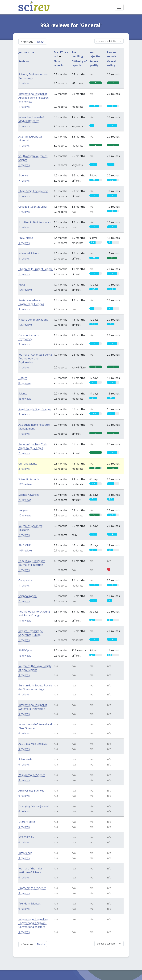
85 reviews (25, 383)
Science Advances (29, 495)
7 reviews (24, 181)
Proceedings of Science (32, 888)
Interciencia (25, 853)
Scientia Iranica (27, 596)
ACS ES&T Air (26, 837)
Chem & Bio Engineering (33, 191)
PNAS (22, 285)
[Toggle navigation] (119, 7)
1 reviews (24, 83)
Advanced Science (29, 253)
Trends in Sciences (30, 904)
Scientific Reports (29, 479)
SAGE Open (25, 650)
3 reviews (24, 243)
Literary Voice (27, 822)
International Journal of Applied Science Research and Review (33, 98)
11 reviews (25, 621)
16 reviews (25, 656)
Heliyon (23, 510)
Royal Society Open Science (35, 409)
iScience (23, 175)
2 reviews (24, 453)
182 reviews (25, 484)
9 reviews (24, 414)
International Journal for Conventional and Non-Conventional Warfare (33, 923)
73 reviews (25, 500)
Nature (23, 378)
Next (41, 42)
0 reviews (24, 675)
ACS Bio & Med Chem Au (33, 744)
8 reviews (24, 259)
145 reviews (25, 550)
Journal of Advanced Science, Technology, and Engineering (35, 358)
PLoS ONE (25, 545)
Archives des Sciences (31, 791)
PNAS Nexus (26, 238)
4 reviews (24, 309)
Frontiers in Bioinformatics (35, 222)
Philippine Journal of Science (35, 269)
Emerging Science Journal (34, 806)
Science (23, 394)
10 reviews (25, 515)
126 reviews (25, 290)
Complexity (25, 580)
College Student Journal (33, 207)
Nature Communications (33, 320)
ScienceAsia (25, 759)
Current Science (28, 464)
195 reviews (25, 325)
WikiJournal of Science (32, 775)
